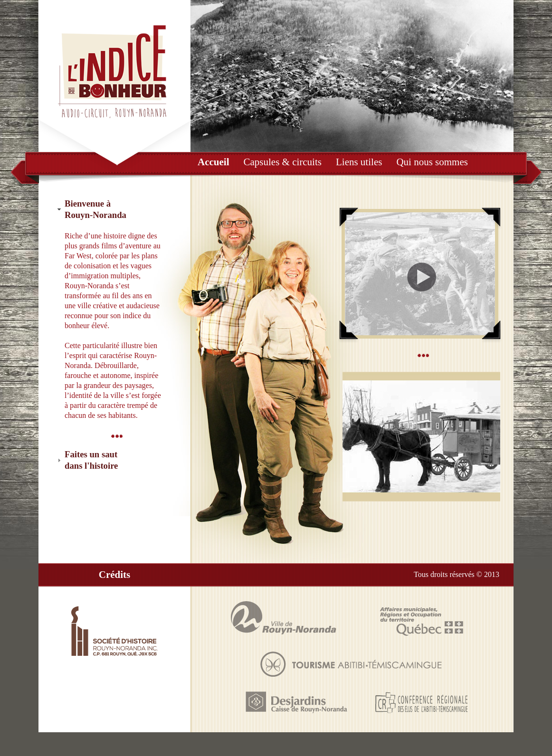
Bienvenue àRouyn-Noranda (95, 209)
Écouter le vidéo (420, 275)
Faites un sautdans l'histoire (91, 460)
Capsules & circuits (282, 162)
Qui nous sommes (432, 162)
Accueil (213, 162)
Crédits (115, 575)
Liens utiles (359, 162)
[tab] (114, 210)
